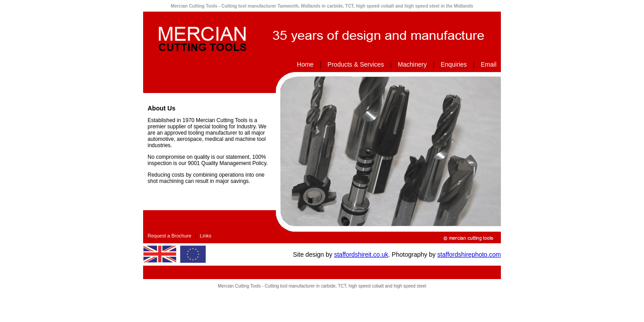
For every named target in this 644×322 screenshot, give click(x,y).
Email (489, 64)
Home (305, 64)
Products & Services (356, 64)
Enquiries (453, 64)
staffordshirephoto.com (469, 254)
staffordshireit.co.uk (361, 254)
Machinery (413, 64)
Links (206, 236)
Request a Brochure (169, 236)
